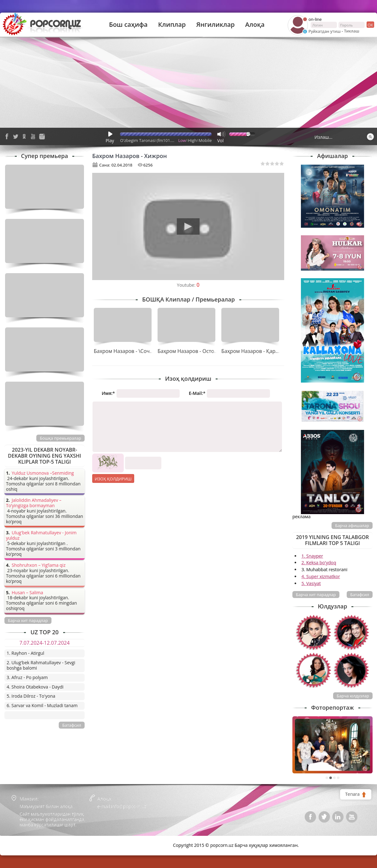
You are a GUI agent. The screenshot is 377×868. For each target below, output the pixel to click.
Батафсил (360, 595)
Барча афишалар (352, 525)
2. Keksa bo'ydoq (319, 563)
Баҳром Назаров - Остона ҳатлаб (198, 351)
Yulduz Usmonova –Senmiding (43, 473)
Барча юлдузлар (353, 696)
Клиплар (172, 25)
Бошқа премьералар (60, 438)
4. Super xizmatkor (321, 576)
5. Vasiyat (311, 583)
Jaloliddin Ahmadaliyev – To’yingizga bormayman (34, 503)
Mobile (205, 140)
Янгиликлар (215, 25)
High (192, 140)
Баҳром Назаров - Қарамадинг (259, 351)
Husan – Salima (27, 593)
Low (182, 140)
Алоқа (255, 25)
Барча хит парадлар (316, 595)
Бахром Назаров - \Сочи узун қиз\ (135, 351)
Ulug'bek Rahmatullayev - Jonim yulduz (41, 536)
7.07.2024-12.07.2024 (44, 643)
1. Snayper (312, 556)
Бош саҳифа (128, 25)
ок (370, 25)
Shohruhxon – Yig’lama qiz (39, 565)
